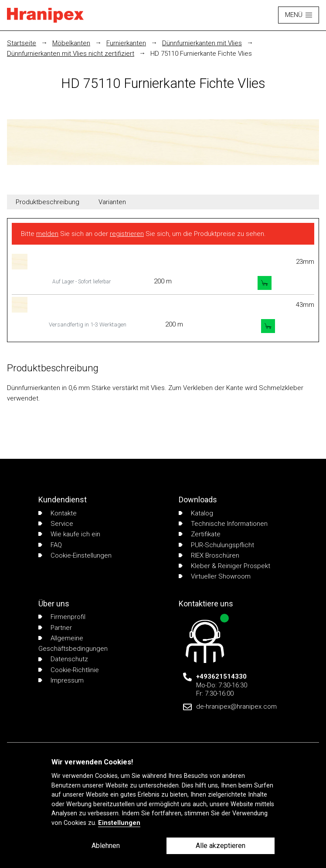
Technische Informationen (223, 524)
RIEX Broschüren (209, 555)
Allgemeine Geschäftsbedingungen (73, 643)
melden (47, 234)
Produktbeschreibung (48, 202)
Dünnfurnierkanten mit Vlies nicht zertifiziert (71, 54)
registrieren (127, 234)
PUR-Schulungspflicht (216, 545)
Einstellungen (119, 823)
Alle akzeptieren (221, 846)
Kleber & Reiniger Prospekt (224, 566)
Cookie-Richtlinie (69, 670)
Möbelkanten (71, 43)
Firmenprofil (62, 617)
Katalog (196, 513)
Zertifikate (200, 534)
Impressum (61, 680)
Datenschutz (63, 659)
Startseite (22, 43)
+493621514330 (221, 676)
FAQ (50, 545)
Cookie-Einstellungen (75, 555)
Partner (55, 628)
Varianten (112, 202)
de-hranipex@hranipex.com (236, 707)
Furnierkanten (126, 43)
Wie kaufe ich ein (69, 534)
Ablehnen (106, 846)
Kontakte (58, 513)
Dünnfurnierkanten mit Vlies (202, 43)
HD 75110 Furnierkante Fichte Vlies (201, 54)
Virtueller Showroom (215, 576)
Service (56, 524)
